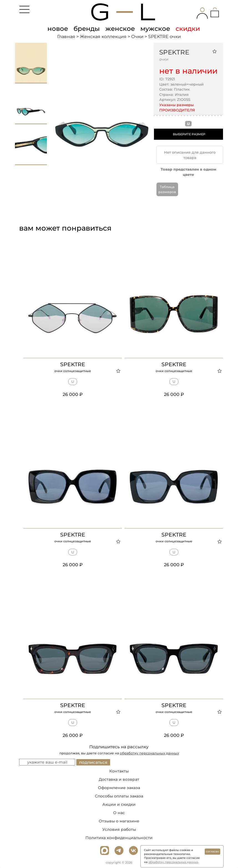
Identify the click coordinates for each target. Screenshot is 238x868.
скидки (188, 29)
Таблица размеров (167, 189)
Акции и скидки (119, 804)
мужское (155, 29)
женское (120, 29)
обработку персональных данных (149, 753)
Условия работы (119, 829)
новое (58, 29)
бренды (87, 29)
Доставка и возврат (119, 779)
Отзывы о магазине (119, 821)
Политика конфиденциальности (119, 838)
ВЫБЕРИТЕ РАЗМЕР (189, 134)
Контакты (119, 771)
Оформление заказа (119, 788)
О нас (119, 813)
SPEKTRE (174, 52)
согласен (212, 851)
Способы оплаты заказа (119, 796)
